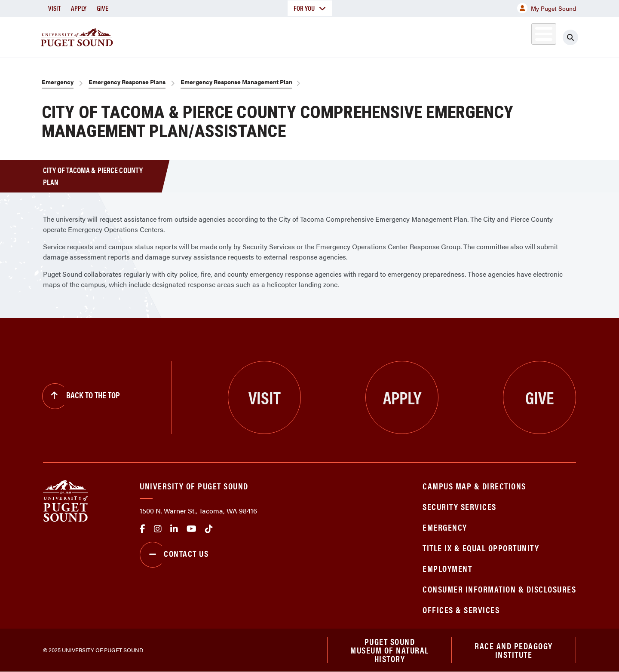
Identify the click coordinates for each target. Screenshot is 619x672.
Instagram (158, 529)
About (221, 36)
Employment (447, 568)
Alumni (522, 36)
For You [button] (310, 8)
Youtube (192, 529)
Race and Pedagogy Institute (514, 650)
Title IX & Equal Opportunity (481, 548)
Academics (279, 36)
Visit (54, 8)
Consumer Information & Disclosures (499, 589)
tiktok (209, 529)
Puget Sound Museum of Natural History (390, 650)
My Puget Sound (547, 8)
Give (103, 8)
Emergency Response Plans (127, 82)
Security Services (460, 506)
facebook (142, 529)
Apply (79, 8)
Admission (343, 36)
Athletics (477, 36)
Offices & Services (461, 609)
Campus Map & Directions (474, 486)
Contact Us (174, 555)
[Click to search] (570, 37)
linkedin (174, 529)
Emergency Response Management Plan (236, 82)
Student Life (411, 36)
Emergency (58, 82)
